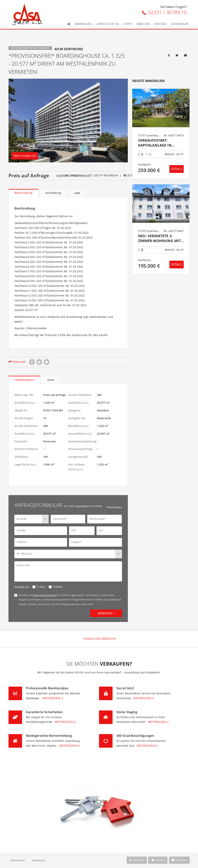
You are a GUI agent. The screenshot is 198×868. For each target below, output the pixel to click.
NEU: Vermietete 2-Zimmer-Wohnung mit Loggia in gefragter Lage (159, 238)
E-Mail (41, 587)
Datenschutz (17, 860)
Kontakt (160, 24)
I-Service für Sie (107, 24)
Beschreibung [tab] (23, 193)
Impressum (38, 860)
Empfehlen (179, 860)
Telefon (58, 587)
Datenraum (180, 24)
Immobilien (83, 24)
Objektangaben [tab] (24, 380)
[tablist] (68, 193)
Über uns (143, 24)
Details (177, 169)
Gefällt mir (137, 860)
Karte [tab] (51, 380)
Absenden (105, 613)
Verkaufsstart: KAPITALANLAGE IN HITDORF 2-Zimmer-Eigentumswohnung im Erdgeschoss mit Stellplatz (158, 143)
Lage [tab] (77, 193)
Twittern (158, 860)
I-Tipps (128, 24)
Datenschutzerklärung (45, 595)
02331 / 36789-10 (164, 12)
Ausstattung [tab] (53, 193)
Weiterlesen (52, 698)
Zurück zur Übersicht (99, 639)
